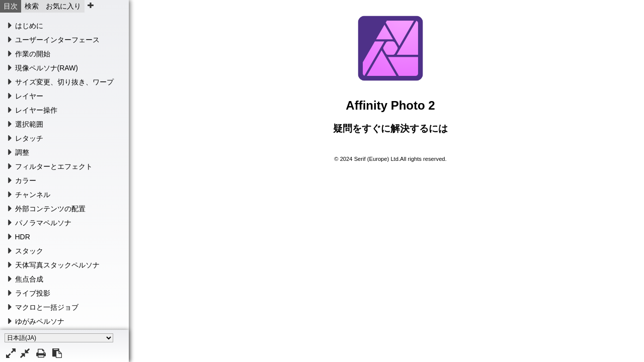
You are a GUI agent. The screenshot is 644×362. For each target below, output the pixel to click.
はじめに (29, 26)
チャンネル (33, 195)
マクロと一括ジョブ (47, 307)
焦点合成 (29, 279)
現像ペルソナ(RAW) (47, 68)
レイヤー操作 (36, 110)
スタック (29, 251)
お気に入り (63, 6)
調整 (22, 152)
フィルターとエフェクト (54, 166)
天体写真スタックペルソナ (57, 265)
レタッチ (29, 138)
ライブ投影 (33, 293)
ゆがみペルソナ (40, 321)
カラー (26, 180)
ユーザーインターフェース (57, 40)
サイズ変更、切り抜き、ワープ (64, 82)
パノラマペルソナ (43, 223)
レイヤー (29, 96)
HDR (23, 237)
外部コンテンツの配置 (50, 209)
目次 (11, 6)
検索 (32, 6)
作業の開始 (33, 54)
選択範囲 (29, 124)
